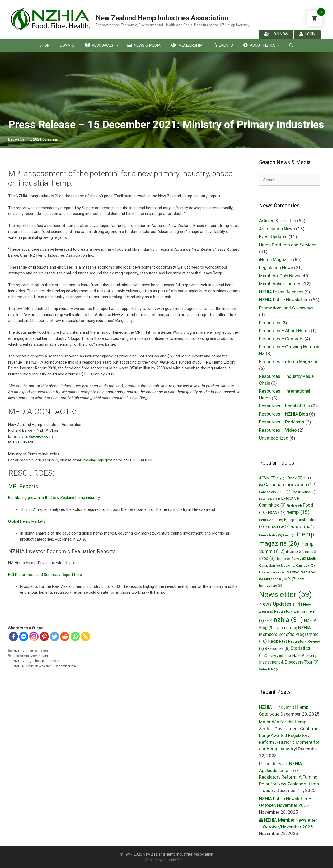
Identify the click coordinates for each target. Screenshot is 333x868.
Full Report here (22, 575)
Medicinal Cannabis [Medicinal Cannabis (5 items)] (298, 566)
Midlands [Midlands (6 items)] (274, 579)
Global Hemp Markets (27, 521)
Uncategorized (274, 438)
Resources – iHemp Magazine (289, 361)
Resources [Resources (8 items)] (277, 648)
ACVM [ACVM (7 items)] (267, 478)
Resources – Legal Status (285, 406)
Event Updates (273, 237)
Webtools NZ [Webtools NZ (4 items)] (269, 669)
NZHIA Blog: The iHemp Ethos (36, 661)
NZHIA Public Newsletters (285, 300)
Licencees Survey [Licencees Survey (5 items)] (291, 559)
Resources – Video (278, 430)
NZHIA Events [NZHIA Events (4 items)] (286, 628)
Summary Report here (63, 575)
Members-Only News (280, 276)
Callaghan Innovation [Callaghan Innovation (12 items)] (290, 485)
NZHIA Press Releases (31, 651)
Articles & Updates (278, 221)
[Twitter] (55, 636)
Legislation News (276, 268)
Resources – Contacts (281, 339)
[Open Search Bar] (291, 45)
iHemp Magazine (276, 260)
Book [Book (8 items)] (295, 478)
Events (223, 45)
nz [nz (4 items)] (269, 621)
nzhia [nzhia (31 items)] (288, 620)
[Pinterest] (44, 636)
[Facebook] (13, 636)
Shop (44, 45)
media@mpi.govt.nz (100, 460)
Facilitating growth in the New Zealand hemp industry (54, 498)
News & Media (144, 45)
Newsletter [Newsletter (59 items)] (285, 594)
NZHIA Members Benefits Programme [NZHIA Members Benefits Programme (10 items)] (289, 635)
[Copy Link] (85, 636)
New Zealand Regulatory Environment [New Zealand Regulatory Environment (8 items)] (287, 612)
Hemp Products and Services (288, 245)
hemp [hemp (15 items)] (298, 512)
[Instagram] (34, 636)
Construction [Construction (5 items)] (303, 492)
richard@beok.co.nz (36, 436)
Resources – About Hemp (284, 331)
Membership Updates (280, 284)
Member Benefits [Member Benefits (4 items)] (272, 572)
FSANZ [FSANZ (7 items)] (277, 513)
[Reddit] (65, 636)
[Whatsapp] (75, 636)
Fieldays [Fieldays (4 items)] (294, 506)
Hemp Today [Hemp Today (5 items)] (271, 535)
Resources (103, 45)
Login (307, 34)
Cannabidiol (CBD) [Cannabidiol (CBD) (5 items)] (275, 492)
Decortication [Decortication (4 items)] (269, 499)
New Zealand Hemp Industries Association (162, 18)
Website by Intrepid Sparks (166, 860)
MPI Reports (23, 486)
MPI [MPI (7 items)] (290, 579)
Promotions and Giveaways (286, 308)
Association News (277, 229)
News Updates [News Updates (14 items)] (281, 604)
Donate (67, 45)
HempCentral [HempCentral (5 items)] (271, 520)
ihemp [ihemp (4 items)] (289, 535)
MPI (45, 656)
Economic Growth (27, 656)
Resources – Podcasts (282, 422)
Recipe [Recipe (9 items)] (278, 641)
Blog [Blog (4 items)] (282, 478)
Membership (187, 45)
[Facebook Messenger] (24, 636)
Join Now (276, 34)
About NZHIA (263, 45)
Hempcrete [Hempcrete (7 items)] (277, 526)
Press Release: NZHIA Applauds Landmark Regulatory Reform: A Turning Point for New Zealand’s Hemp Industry (289, 777)
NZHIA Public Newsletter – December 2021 (46, 666)
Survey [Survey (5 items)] (276, 656)
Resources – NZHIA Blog (284, 414)
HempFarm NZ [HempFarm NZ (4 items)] (302, 527)
